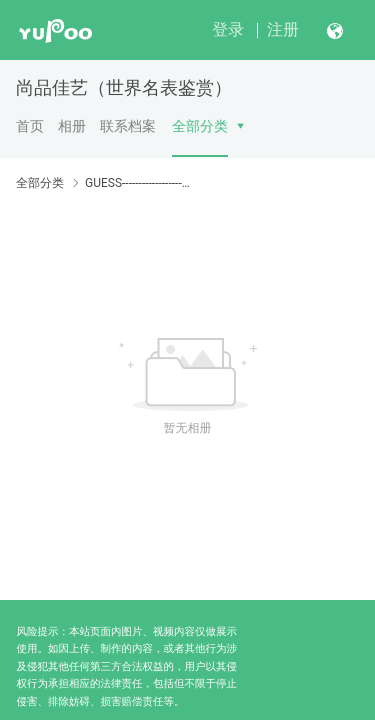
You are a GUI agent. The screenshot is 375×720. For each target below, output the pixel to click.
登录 (228, 29)
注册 (283, 29)
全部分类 (200, 126)
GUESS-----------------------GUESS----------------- (137, 183)
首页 (30, 126)
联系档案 (128, 126)
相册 (72, 126)
